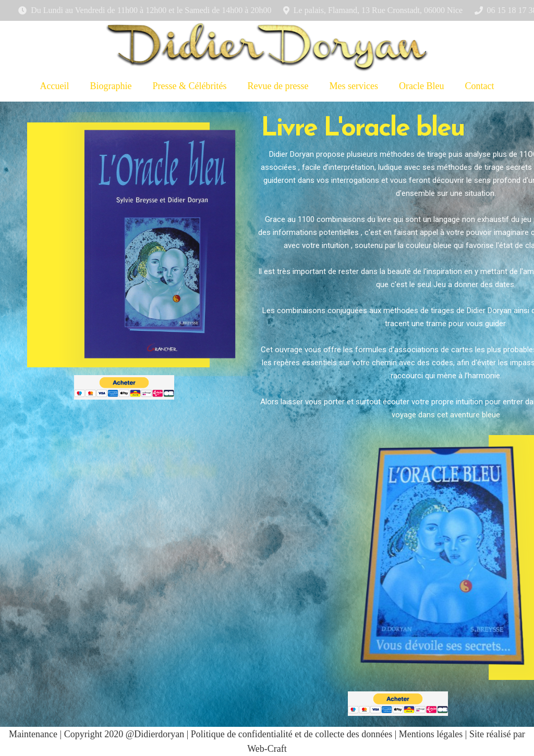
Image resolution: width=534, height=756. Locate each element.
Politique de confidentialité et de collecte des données (292, 734)
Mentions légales (431, 734)
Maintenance (33, 734)
